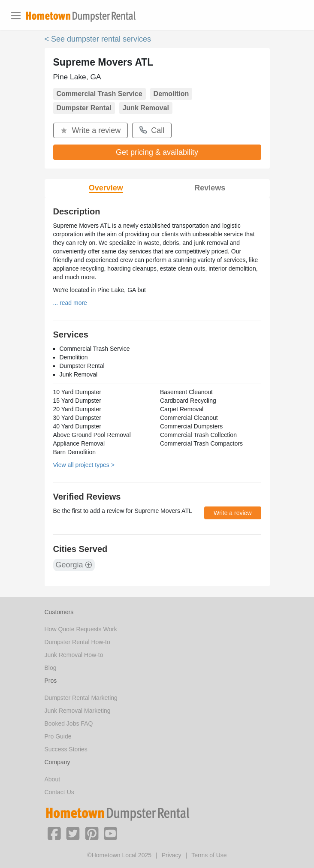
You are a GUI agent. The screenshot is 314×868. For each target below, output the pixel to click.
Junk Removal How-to (74, 655)
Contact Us (59, 792)
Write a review (91, 130)
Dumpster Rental (84, 108)
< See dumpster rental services (98, 39)
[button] (54, 833)
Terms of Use (209, 855)
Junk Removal (146, 108)
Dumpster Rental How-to (77, 642)
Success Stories (66, 749)
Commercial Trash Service (100, 94)
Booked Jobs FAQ (69, 723)
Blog (51, 668)
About (53, 779)
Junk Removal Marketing (78, 711)
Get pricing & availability (157, 152)
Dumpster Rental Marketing (81, 698)
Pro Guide (58, 736)
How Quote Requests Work (81, 629)
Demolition (171, 94)
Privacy (172, 855)
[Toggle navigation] (16, 16)
